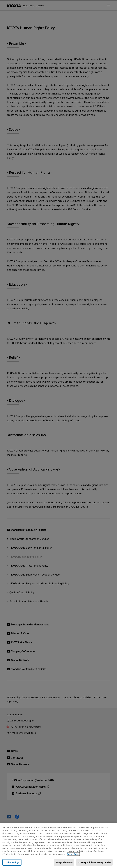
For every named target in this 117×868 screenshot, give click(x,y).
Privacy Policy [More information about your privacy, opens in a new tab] (73, 857)
